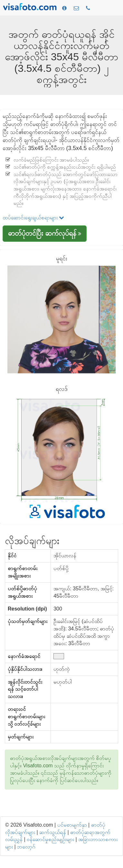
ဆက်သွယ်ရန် (53, 832)
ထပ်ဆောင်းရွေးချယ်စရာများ (33, 218)
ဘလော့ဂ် (26, 847)
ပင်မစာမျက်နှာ (72, 825)
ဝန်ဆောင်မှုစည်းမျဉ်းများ (50, 839)
